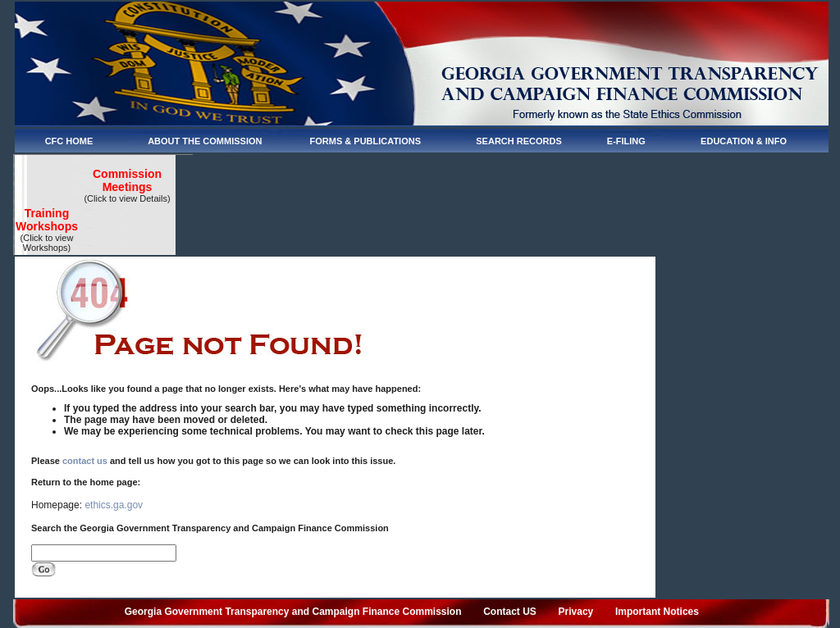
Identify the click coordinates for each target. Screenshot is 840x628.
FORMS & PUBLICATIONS (365, 141)
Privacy (576, 612)
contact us (85, 461)
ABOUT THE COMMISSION (205, 141)
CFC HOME (69, 141)
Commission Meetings (127, 180)
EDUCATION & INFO (744, 141)
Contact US (510, 612)
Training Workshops (47, 220)
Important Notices (657, 612)
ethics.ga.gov (114, 505)
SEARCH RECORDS (519, 141)
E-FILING (626, 141)
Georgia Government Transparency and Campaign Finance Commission (293, 612)
